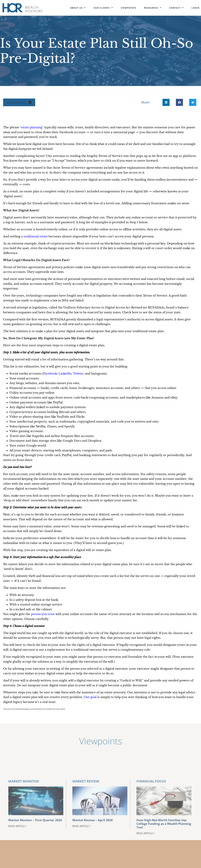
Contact (176, 8)
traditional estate (36, 236)
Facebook (50, 374)
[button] (19, 102)
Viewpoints (128, 8)
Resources (153, 8)
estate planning (32, 127)
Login (196, 8)
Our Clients (103, 8)
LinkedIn (65, 374)
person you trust (43, 614)
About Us (78, 8)
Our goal (90, 697)
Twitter (78, 374)
